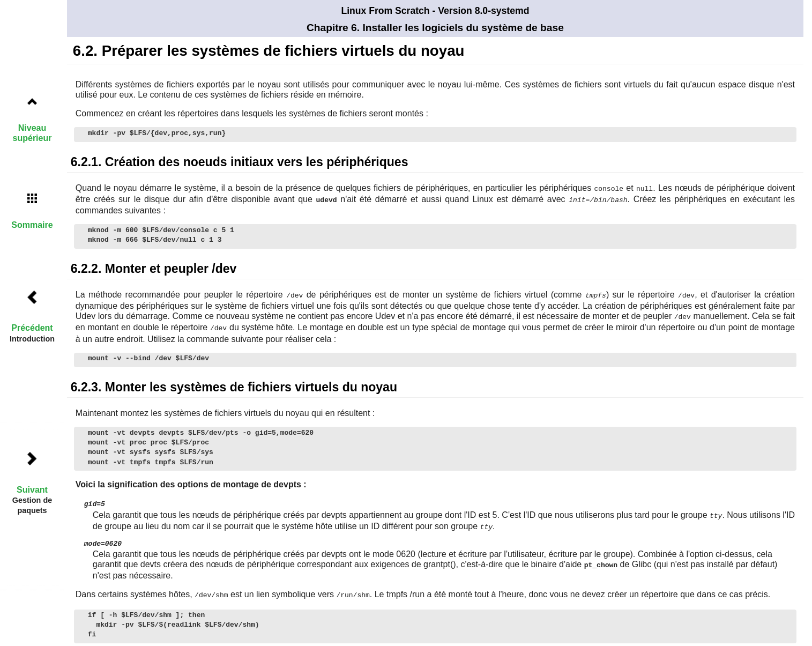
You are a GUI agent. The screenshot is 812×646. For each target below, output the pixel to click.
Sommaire (32, 225)
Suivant (32, 490)
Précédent (32, 328)
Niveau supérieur (32, 133)
